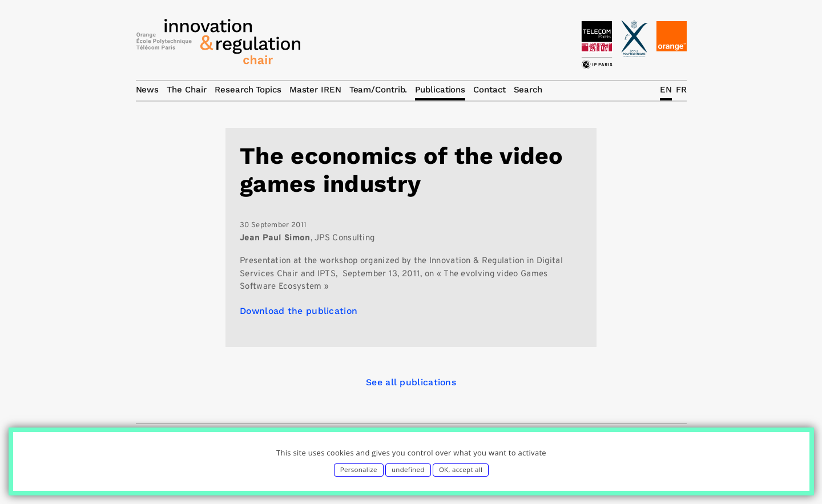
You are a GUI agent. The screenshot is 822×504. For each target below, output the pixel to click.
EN (666, 90)
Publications (440, 90)
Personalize (359, 469)
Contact (489, 90)
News (148, 90)
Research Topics (248, 90)
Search (528, 90)
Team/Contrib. (378, 90)
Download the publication (299, 311)
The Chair (187, 90)
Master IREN (315, 90)
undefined (408, 469)
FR (681, 90)
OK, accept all (461, 469)
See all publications (411, 382)
